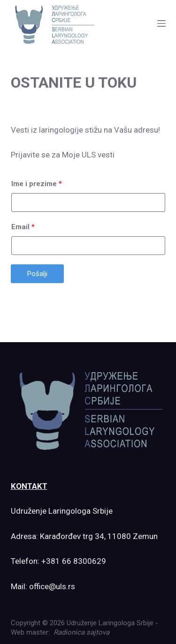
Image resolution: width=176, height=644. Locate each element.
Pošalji (37, 274)
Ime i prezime (37, 184)
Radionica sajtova (81, 632)
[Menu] (161, 23)
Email (23, 227)
